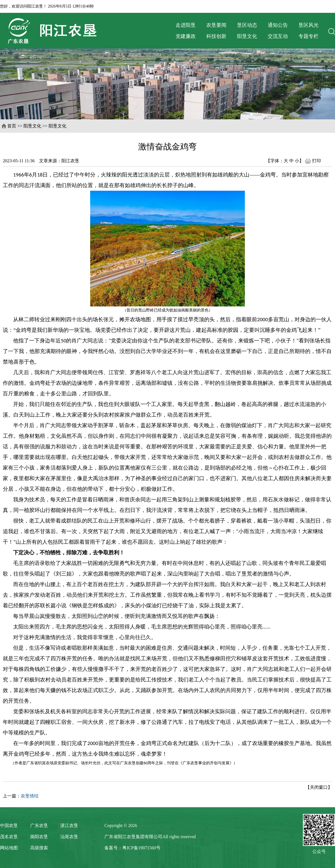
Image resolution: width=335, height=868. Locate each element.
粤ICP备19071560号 (141, 848)
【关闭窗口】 (319, 787)
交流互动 (278, 36)
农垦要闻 (216, 25)
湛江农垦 (69, 825)
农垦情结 (30, 796)
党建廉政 (186, 36)
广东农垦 (39, 825)
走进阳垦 (186, 25)
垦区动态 (247, 25)
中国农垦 (9, 825)
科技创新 (216, 36)
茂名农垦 (9, 837)
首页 (12, 126)
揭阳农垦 (39, 837)
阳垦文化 (247, 36)
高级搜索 (39, 848)
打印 (313, 161)
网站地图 (9, 848)
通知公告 (278, 25)
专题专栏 (308, 36)
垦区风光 (308, 25)
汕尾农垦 (69, 837)
